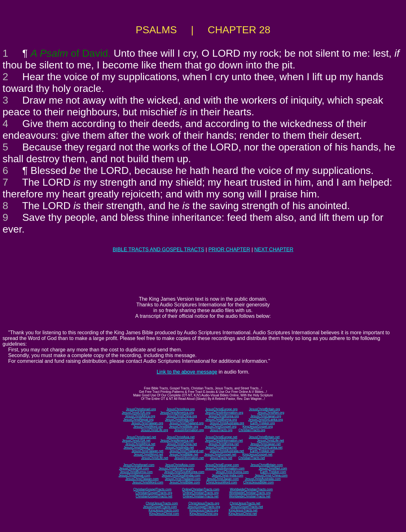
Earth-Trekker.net (262, 451)
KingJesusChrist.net (243, 514)
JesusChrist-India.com (228, 475)
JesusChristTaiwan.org (147, 423)
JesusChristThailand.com (183, 479)
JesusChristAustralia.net (227, 451)
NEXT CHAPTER (274, 250)
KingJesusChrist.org (204, 514)
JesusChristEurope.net (221, 437)
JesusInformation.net (189, 458)
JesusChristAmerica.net (177, 441)
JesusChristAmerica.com (176, 468)
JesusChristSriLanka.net (265, 448)
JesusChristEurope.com (222, 465)
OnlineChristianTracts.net (200, 496)
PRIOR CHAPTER (229, 250)
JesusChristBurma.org (221, 420)
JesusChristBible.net (183, 455)
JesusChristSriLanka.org (266, 420)
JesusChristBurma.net (221, 448)
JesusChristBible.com (185, 482)
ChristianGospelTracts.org (154, 493)
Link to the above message (187, 372)
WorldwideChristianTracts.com (251, 489)
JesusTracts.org (221, 430)
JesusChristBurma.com (136, 472)
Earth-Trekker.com (273, 472)
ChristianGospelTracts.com (152, 489)
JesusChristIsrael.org (141, 409)
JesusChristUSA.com (134, 468)
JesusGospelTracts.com (160, 507)
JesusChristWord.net (148, 455)
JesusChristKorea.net (224, 444)
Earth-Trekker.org (262, 423)
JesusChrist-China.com (271, 475)
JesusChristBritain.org (265, 409)
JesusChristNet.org (271, 413)
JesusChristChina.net (182, 444)
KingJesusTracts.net (243, 510)
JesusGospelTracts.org (204, 507)
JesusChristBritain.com (266, 465)
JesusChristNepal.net (139, 448)
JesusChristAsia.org (181, 409)
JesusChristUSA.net (136, 441)
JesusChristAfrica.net (140, 444)
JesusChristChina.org (182, 416)
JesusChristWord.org (148, 427)
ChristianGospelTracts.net (154, 496)
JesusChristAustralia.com (263, 479)
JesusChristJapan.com (223, 479)
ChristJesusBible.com (259, 482)
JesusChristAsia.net (180, 437)
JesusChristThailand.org (187, 423)
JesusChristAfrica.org (140, 416)
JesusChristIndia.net (180, 448)
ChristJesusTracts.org (204, 503)
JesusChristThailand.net (186, 451)
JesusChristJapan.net (265, 444)
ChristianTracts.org (252, 430)
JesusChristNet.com (273, 468)
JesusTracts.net (221, 458)
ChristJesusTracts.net (245, 503)
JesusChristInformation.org (224, 413)
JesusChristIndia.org (179, 420)
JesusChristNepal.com (134, 475)
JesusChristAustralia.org (227, 423)
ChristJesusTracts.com (162, 503)
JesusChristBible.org (184, 427)
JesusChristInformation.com (225, 468)
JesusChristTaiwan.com (142, 479)
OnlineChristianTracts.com (201, 489)
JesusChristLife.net (270, 441)
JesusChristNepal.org (138, 420)
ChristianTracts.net (252, 458)
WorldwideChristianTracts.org (250, 493)
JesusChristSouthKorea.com (184, 472)
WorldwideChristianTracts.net (250, 496)
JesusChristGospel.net (220, 455)
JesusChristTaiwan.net (147, 451)
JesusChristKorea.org (224, 416)
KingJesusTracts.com (164, 510)
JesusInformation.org (189, 430)
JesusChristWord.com (148, 482)
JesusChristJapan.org (266, 416)
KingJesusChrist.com (164, 514)
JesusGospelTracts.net (247, 507)
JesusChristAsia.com (180, 465)
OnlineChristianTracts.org (201, 493)
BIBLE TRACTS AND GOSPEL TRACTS (158, 250)
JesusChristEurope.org (221, 409)
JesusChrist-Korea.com (232, 472)
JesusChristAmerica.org (177, 413)
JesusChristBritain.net (264, 437)
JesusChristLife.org (154, 430)
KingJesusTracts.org (204, 510)
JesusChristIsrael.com (139, 465)
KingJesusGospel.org (258, 427)
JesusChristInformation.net (224, 441)
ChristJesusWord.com (222, 482)
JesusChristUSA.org (136, 413)
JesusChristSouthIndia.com (181, 475)
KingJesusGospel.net (257, 455)
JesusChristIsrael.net (141, 437)
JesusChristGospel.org (220, 427)
